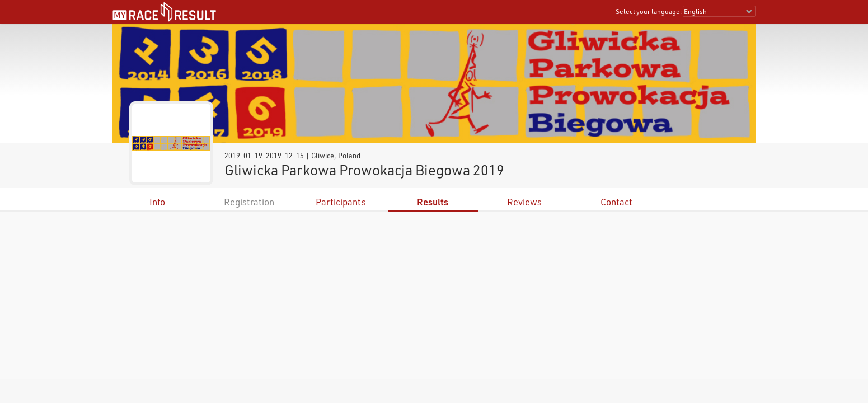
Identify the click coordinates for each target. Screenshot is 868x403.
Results (433, 202)
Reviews (524, 202)
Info (157, 202)
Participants (341, 202)
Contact (616, 202)
